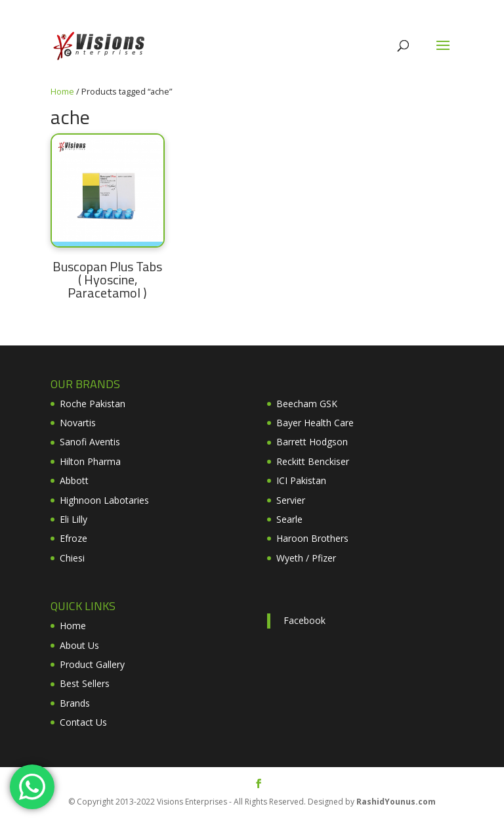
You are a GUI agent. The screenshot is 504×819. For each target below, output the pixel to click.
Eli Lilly (73, 519)
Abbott (74, 480)
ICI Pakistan (301, 480)
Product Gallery (92, 664)
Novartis (78, 423)
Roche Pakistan (93, 404)
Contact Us (83, 722)
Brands (75, 703)
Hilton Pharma (90, 461)
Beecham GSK (307, 404)
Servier (291, 500)
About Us (79, 645)
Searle (289, 519)
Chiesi (72, 558)
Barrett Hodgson (312, 442)
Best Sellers (85, 683)
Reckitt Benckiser (313, 461)
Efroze (73, 538)
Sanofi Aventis (90, 442)
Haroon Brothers (312, 538)
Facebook (304, 620)
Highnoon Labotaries (104, 500)
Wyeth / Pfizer (306, 558)
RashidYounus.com (396, 802)
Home (62, 91)
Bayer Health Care (315, 423)
